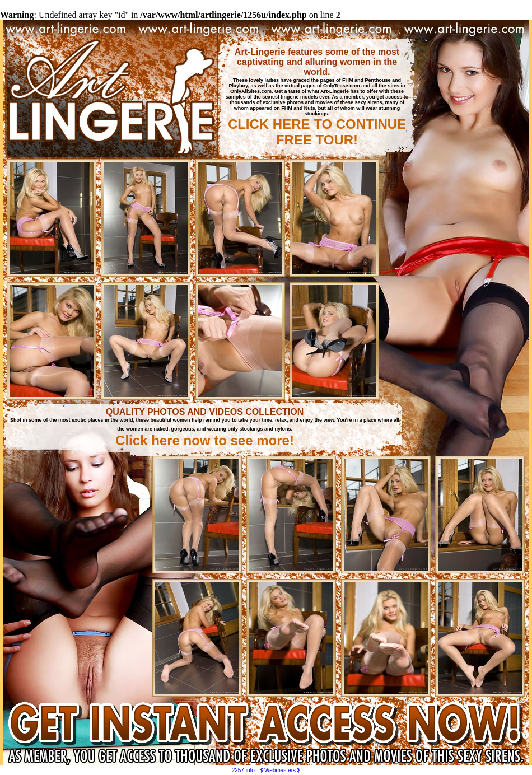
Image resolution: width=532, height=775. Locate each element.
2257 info (243, 770)
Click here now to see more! (205, 440)
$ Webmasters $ (280, 770)
